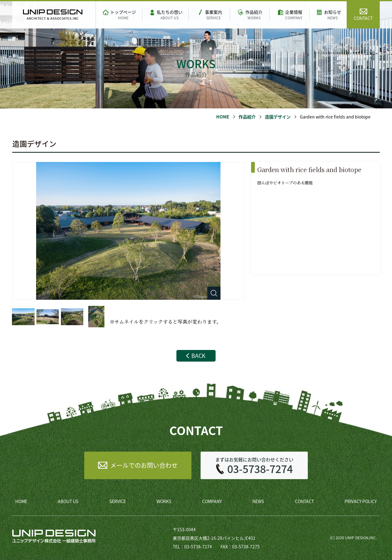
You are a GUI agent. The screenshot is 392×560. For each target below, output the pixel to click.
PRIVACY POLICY (361, 501)
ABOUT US (68, 501)
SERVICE (118, 501)
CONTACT (304, 501)
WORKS (164, 501)
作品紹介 (247, 117)
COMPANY (212, 501)
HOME (223, 117)
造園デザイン (278, 117)
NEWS (258, 501)
